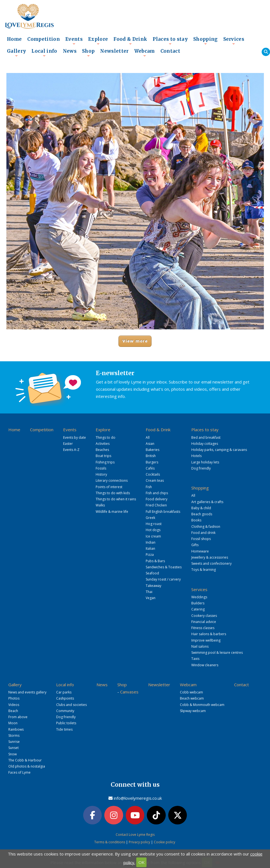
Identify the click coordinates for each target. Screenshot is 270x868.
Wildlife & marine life (112, 512)
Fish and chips (157, 493)
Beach (13, 711)
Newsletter (114, 51)
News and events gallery (27, 692)
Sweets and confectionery (211, 563)
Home (14, 39)
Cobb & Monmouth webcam (202, 705)
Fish (149, 487)
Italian (150, 548)
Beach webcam (192, 698)
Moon (13, 723)
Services (234, 41)
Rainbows (16, 729)
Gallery (16, 53)
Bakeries (153, 450)
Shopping (205, 41)
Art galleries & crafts (207, 502)
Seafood (152, 573)
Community (65, 711)
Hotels (196, 456)
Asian (150, 444)
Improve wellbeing (206, 640)
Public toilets (66, 723)
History (101, 474)
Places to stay (170, 41)
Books (196, 520)
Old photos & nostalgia (27, 766)
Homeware (200, 551)
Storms (14, 735)
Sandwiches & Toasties (164, 567)
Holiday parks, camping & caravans (219, 450)
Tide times (64, 729)
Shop (88, 53)
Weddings (199, 597)
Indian (151, 542)
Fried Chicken (156, 505)
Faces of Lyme (19, 772)
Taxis (195, 659)
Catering (198, 609)
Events (74, 41)
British (151, 456)
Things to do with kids (113, 493)
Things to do (106, 437)
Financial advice (204, 622)
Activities (103, 444)
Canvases (129, 692)
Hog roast (154, 524)
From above (18, 717)
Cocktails (153, 474)
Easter (68, 444)
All (148, 437)
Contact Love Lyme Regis (135, 835)
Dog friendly (201, 468)
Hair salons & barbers (209, 634)
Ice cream (153, 536)
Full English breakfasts (163, 512)
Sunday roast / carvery (163, 579)
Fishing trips (105, 462)
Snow (13, 754)
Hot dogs (153, 530)
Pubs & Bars (155, 561)
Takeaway (153, 586)
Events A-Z (71, 450)
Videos (14, 705)
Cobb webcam (191, 692)
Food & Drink (130, 41)
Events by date (75, 437)
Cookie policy (164, 842)
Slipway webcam (193, 711)
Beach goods (202, 514)
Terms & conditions (110, 842)
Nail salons (200, 646)
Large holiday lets (205, 462)
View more (135, 341)
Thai (149, 592)
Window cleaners (205, 665)
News (70, 51)
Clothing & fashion (206, 527)
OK (142, 862)
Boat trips (103, 456)
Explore (98, 41)
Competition (44, 39)
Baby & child (201, 508)
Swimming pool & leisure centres (217, 653)
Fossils (101, 468)
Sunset (13, 748)
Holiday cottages (205, 444)
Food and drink (203, 533)
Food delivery (157, 499)
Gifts (195, 545)
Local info (44, 53)
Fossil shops (201, 539)
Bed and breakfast (206, 437)
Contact (170, 51)
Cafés (150, 468)
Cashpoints (65, 698)
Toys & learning (204, 570)
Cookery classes (204, 616)
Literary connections (112, 480)
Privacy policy (139, 842)
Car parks (64, 692)
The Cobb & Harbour (25, 760)
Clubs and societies (71, 705)
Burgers (152, 462)
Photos (14, 698)
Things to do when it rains (116, 499)
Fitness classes (203, 628)
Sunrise (14, 742)
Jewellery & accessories (210, 557)
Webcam (145, 53)
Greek (150, 518)
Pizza (150, 555)
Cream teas (155, 480)
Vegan (151, 598)
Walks (100, 505)
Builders (198, 603)
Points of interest (109, 487)
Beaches (102, 450)
